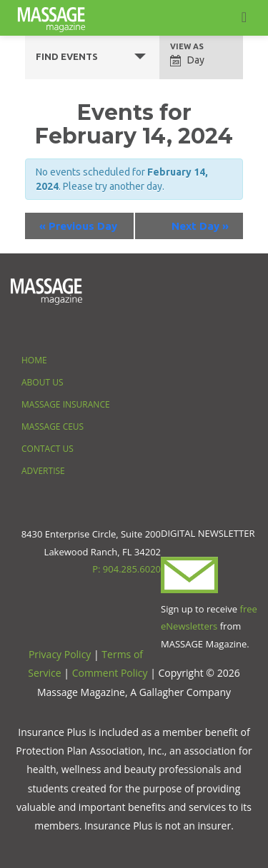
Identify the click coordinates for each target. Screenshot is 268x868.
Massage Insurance (66, 404)
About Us (42, 382)
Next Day (200, 226)
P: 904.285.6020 (126, 569)
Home (34, 360)
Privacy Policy (60, 654)
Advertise (43, 471)
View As (187, 47)
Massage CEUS (53, 427)
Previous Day (78, 226)
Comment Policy (110, 673)
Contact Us (48, 449)
